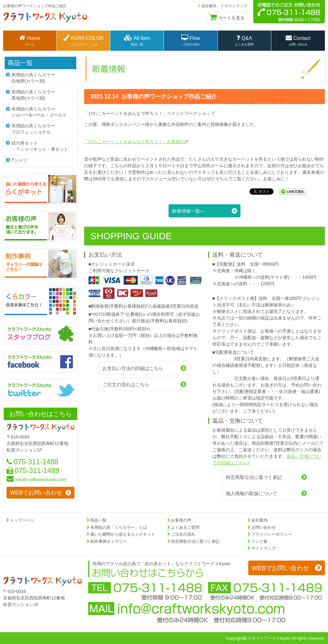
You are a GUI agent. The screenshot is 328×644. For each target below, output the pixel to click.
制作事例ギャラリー (109, 541)
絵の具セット (40, 145)
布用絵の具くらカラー (40, 78)
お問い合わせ (264, 527)
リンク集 (259, 541)
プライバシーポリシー (272, 534)
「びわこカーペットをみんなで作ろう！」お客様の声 (136, 142)
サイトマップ (234, 6)
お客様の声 (181, 520)
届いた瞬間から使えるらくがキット (123, 534)
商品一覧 (20, 63)
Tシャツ (17, 159)
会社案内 (207, 6)
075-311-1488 (32, 460)
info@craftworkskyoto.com (36, 478)
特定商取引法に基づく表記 (195, 541)
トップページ (22, 520)
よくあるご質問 (185, 527)
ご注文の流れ (183, 534)
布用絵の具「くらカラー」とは (119, 527)
